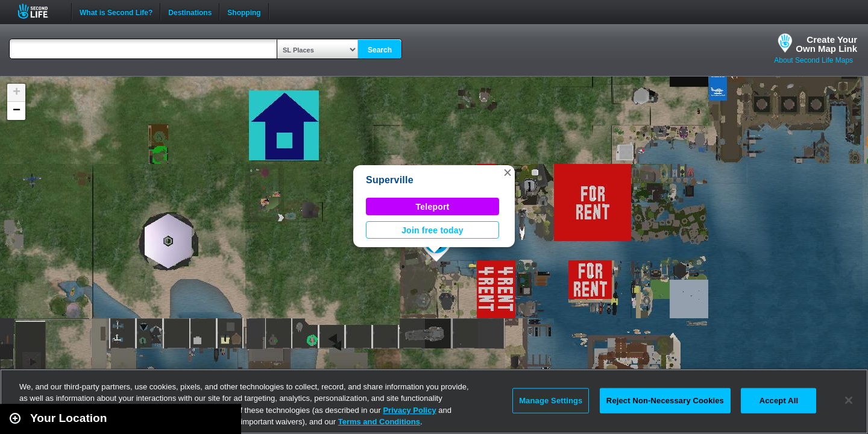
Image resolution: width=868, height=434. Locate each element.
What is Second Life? (116, 11)
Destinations (190, 11)
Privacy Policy (409, 410)
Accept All (779, 401)
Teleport (433, 207)
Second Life (39, 11)
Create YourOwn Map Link (826, 44)
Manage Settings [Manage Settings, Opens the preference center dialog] (551, 401)
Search (380, 50)
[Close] (849, 400)
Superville (390, 180)
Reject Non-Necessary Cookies (665, 401)
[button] (508, 172)
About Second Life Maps (813, 60)
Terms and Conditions (379, 422)
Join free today (432, 230)
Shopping (244, 11)
